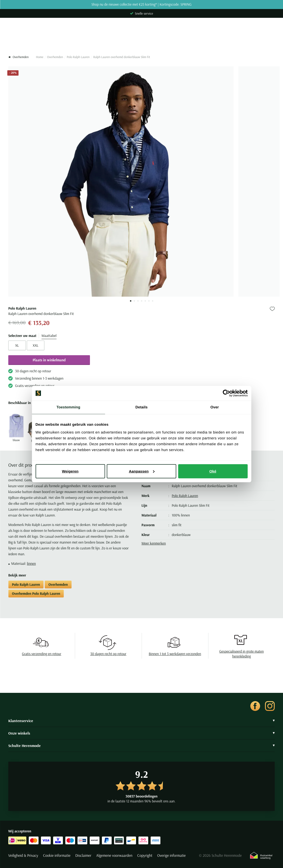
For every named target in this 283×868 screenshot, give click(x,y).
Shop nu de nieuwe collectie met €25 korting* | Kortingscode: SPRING (141, 5)
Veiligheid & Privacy (23, 856)
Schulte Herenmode (141, 746)
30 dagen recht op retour (108, 654)
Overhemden (55, 57)
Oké (213, 471)
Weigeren (70, 471)
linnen (31, 563)
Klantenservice (141, 721)
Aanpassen (142, 471)
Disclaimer (83, 856)
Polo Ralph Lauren (78, 57)
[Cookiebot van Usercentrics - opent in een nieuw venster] (226, 393)
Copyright (145, 856)
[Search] (141, 39)
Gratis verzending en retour (42, 654)
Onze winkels (141, 733)
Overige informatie (171, 856)
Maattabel (49, 336)
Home (39, 57)
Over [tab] (215, 407)
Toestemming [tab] (68, 407)
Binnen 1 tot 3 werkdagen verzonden (175, 654)
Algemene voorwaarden (114, 856)
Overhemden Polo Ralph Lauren (36, 593)
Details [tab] (142, 407)
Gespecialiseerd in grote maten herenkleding (242, 654)
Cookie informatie (57, 856)
